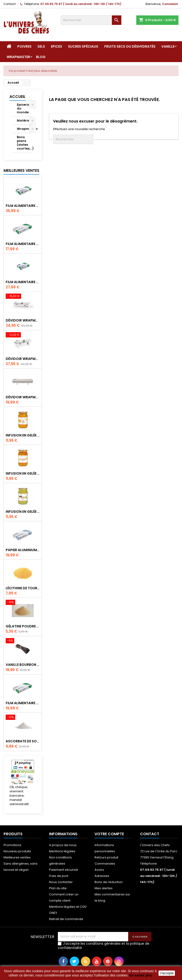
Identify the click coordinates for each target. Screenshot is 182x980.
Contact (10, 4)
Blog (41, 57)
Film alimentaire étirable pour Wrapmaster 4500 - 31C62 (23, 206)
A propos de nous (63, 845)
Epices (57, 46)
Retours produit (106, 857)
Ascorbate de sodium (23, 741)
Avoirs (99, 870)
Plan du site (58, 888)
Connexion (170, 4)
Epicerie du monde (23, 108)
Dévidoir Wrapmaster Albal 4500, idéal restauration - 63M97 (23, 320)
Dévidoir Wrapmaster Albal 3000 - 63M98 (23, 359)
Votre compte (109, 834)
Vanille (168, 46)
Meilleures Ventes (21, 170)
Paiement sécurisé (64, 870)
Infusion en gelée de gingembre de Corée (23, 473)
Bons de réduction (109, 882)
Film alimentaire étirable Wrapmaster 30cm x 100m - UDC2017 (23, 703)
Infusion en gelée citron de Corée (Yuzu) (23, 435)
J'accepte (167, 973)
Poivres (24, 46)
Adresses (102, 876)
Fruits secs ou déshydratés (130, 46)
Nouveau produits (17, 851)
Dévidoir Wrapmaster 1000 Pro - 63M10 (23, 397)
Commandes (105, 864)
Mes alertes (104, 888)
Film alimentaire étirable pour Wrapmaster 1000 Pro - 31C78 (23, 244)
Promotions (12, 845)
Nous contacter (61, 882)
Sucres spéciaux (83, 46)
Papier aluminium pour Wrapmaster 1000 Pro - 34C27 (23, 550)
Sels (41, 46)
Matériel (24, 120)
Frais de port (59, 876)
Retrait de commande (66, 919)
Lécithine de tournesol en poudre (23, 588)
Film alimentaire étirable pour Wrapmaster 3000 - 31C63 (23, 282)
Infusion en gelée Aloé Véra (23, 512)
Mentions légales (62, 851)
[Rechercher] (91, 20)
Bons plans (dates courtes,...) (25, 143)
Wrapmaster (18, 57)
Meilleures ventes (17, 857)
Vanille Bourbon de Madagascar (23, 665)
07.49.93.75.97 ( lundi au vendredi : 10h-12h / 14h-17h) (81, 4)
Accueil (18, 97)
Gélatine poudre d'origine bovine (23, 626)
